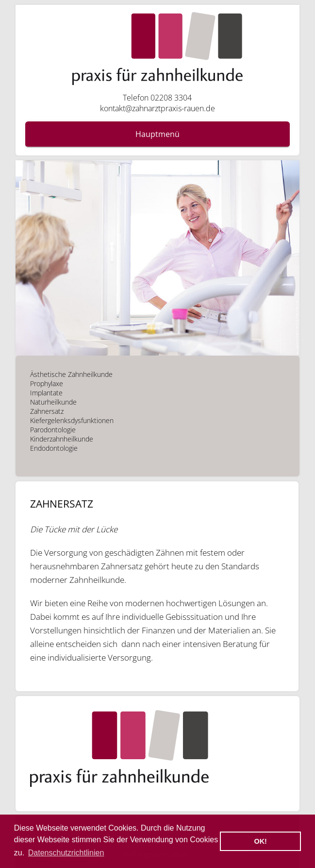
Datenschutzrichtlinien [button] (66, 853)
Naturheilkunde (53, 402)
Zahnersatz (47, 411)
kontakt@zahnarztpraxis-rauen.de (157, 108)
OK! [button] (260, 841)
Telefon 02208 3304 (157, 98)
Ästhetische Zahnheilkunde (71, 374)
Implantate (46, 393)
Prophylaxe (47, 383)
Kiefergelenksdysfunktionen (72, 420)
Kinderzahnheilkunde (62, 439)
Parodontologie (53, 430)
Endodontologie (54, 448)
